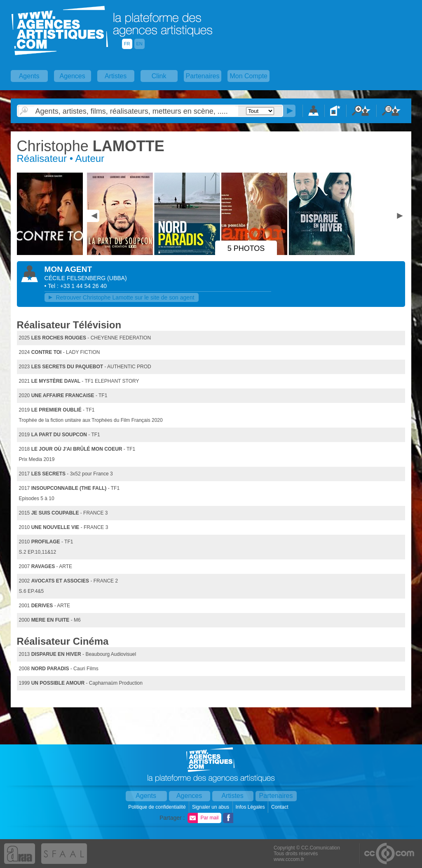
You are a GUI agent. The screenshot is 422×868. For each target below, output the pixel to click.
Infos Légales (251, 807)
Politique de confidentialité (158, 807)
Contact (280, 807)
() (117, 278)
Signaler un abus (211, 807)
